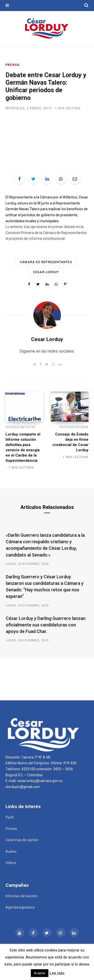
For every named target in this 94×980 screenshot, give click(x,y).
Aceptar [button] (40, 973)
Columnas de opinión (22, 840)
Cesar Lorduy (46, 272)
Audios (11, 851)
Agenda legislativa (20, 907)
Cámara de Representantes (46, 262)
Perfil (10, 817)
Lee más (57, 973)
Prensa (13, 65)
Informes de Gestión (22, 896)
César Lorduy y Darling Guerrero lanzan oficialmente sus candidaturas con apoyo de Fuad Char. (46, 625)
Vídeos (11, 863)
